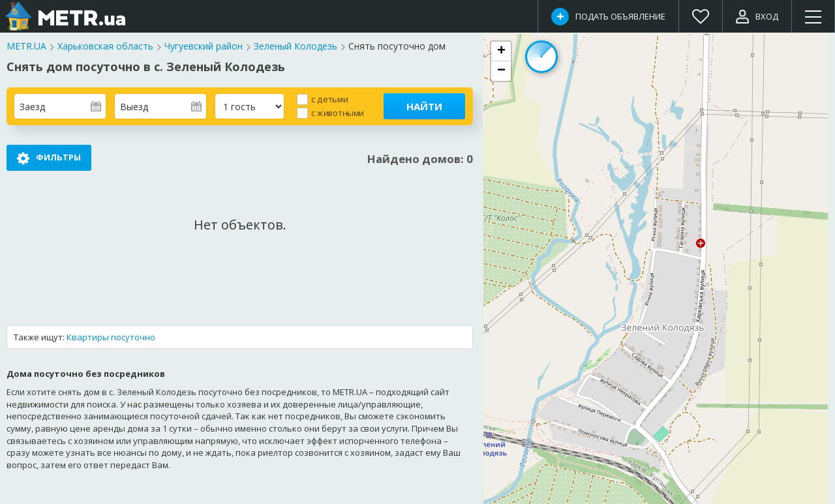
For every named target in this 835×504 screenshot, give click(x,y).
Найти (424, 106)
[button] (501, 52)
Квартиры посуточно (111, 337)
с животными (338, 112)
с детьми (329, 99)
